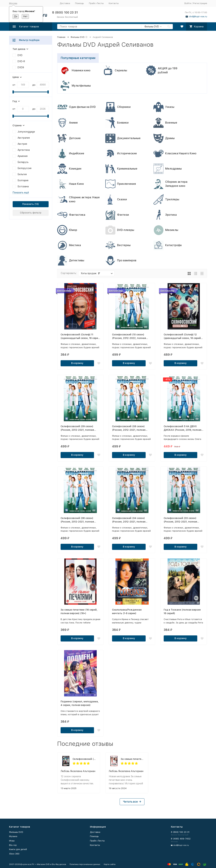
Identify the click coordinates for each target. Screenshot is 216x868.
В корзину (77, 363)
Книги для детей (18, 849)
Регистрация (200, 3)
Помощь (79, 3)
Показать (28, 204)
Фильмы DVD (78, 37)
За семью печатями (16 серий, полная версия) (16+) (133, 759)
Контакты (114, 3)
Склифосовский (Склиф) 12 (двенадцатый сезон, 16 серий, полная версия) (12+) (85, 759)
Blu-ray (13, 845)
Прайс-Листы (96, 3)
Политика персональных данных (85, 864)
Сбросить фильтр (31, 213)
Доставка (65, 3)
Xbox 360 (14, 854)
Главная (61, 37)
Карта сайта (110, 864)
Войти (188, 3)
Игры (12, 841)
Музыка (13, 836)
